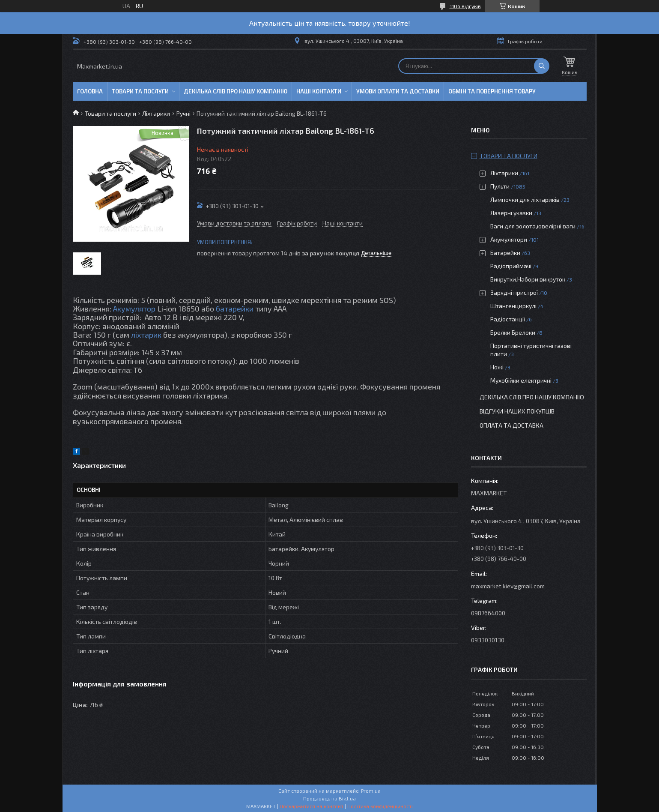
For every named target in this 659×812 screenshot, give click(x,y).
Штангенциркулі (513, 306)
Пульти (500, 186)
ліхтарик (146, 335)
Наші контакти (319, 91)
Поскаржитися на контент (312, 806)
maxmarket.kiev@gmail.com (508, 586)
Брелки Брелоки (513, 332)
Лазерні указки (511, 213)
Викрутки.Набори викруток (528, 279)
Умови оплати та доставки (398, 91)
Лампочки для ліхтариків (525, 199)
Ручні (183, 113)
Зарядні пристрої (514, 292)
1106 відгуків (465, 6)
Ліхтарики (156, 113)
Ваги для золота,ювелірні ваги (533, 226)
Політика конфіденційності (380, 806)
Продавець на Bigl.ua (329, 798)
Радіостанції (508, 319)
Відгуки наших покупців (517, 411)
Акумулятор (134, 309)
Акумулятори (509, 239)
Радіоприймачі (511, 266)
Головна (90, 91)
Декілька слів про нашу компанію (236, 91)
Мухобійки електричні (521, 380)
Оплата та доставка (511, 425)
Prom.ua (371, 791)
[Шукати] (542, 66)
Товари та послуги (140, 91)
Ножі (497, 367)
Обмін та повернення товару (492, 91)
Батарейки (505, 253)
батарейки (235, 309)
